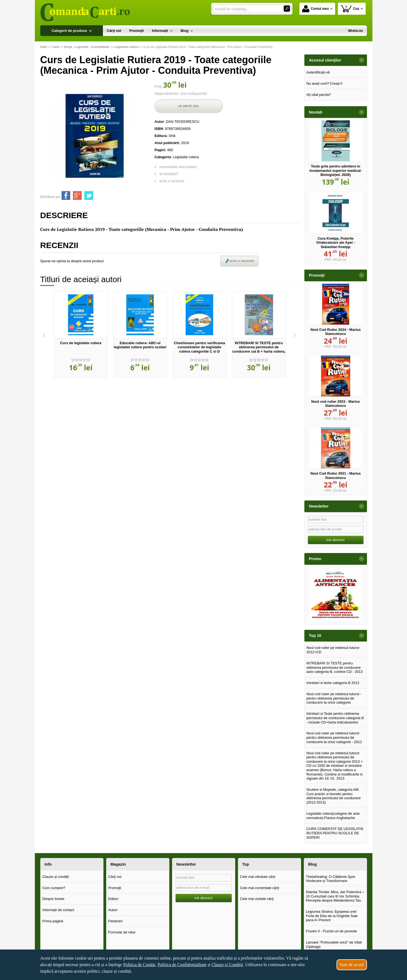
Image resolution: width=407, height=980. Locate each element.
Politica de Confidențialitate (182, 965)
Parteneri (115, 921)
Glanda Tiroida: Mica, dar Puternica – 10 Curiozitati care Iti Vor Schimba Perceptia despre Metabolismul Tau (335, 896)
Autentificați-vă (318, 72)
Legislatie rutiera (186, 157)
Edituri (113, 899)
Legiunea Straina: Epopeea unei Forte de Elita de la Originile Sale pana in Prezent (332, 916)
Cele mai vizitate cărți (257, 899)
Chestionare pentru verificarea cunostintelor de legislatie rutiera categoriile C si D (200, 347)
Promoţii (115, 888)
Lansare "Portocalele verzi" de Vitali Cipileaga (334, 944)
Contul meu (316, 9)
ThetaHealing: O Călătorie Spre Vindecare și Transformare (330, 879)
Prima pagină (53, 921)
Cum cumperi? (54, 888)
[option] (81, 334)
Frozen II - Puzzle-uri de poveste (331, 931)
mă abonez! (336, 540)
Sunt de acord (352, 965)
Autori (113, 910)
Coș (350, 9)
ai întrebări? (169, 174)
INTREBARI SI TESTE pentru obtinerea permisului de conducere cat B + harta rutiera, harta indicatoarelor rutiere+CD (259, 349)
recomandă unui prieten (178, 167)
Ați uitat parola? (319, 95)
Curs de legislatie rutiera (81, 343)
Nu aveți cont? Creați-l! (324, 83)
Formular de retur (122, 932)
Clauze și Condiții (227, 965)
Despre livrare (53, 899)
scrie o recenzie (172, 181)
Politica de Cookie (139, 965)
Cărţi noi (115, 877)
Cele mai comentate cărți (259, 888)
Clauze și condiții (56, 877)
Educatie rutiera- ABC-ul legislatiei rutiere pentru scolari (140, 345)
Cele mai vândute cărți (257, 877)
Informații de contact (58, 910)
